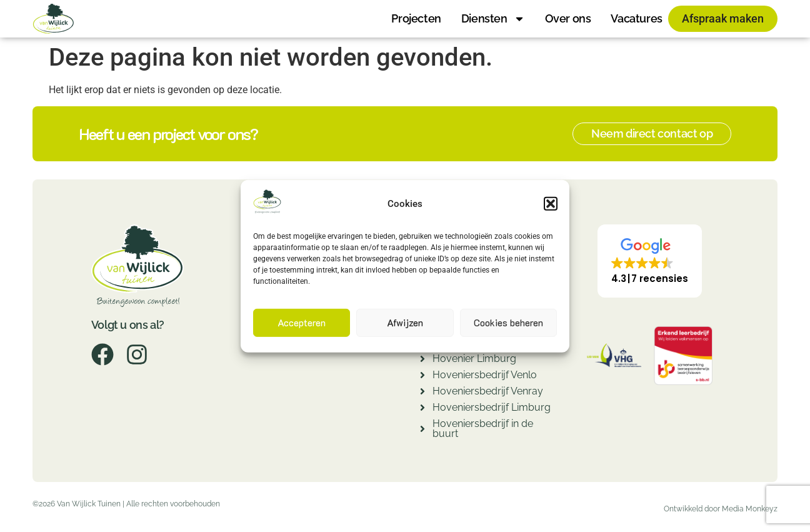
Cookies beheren (508, 323)
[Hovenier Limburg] (422, 360)
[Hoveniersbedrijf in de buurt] (422, 430)
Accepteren (302, 323)
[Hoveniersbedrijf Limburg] (422, 409)
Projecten (416, 18)
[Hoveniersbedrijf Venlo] (422, 377)
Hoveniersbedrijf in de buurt (483, 429)
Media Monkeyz (750, 509)
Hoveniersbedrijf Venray (488, 391)
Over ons (568, 18)
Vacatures (636, 18)
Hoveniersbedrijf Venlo (485, 375)
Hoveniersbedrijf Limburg (492, 407)
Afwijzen (405, 323)
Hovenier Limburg (474, 359)
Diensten (493, 19)
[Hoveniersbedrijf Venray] (422, 393)
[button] (551, 204)
